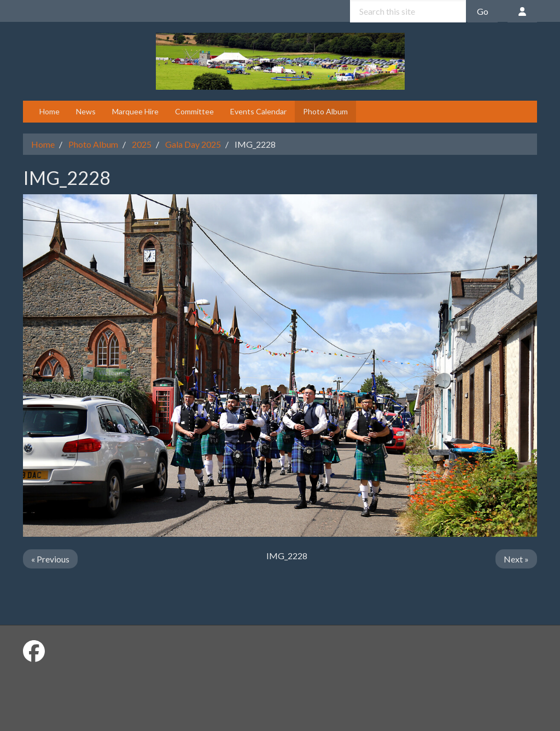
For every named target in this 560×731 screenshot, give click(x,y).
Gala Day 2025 (193, 144)
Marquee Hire (135, 111)
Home (49, 111)
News (86, 111)
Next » (516, 559)
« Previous (50, 559)
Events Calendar (258, 111)
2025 (142, 144)
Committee (194, 111)
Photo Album (325, 111)
